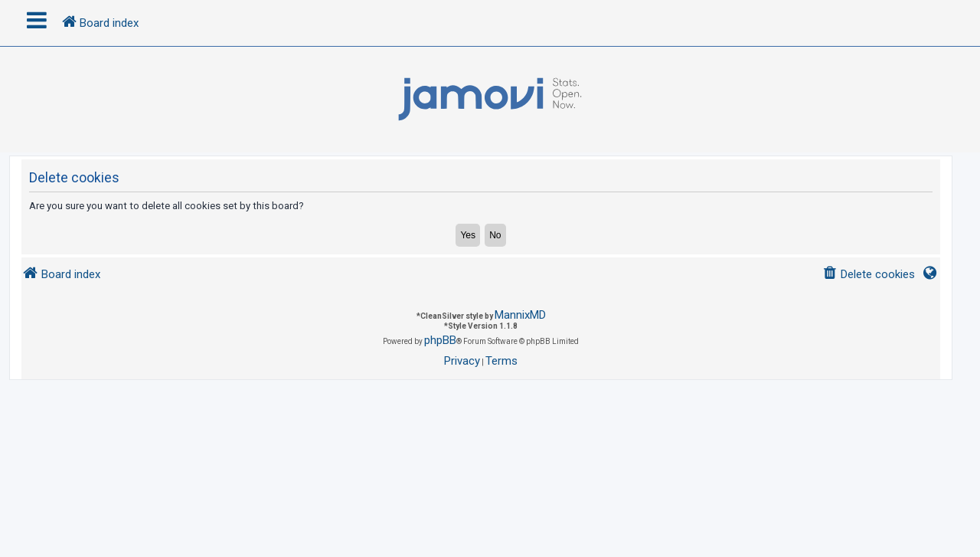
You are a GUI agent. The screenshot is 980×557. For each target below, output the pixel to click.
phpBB (440, 340)
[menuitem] (869, 275)
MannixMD (520, 315)
